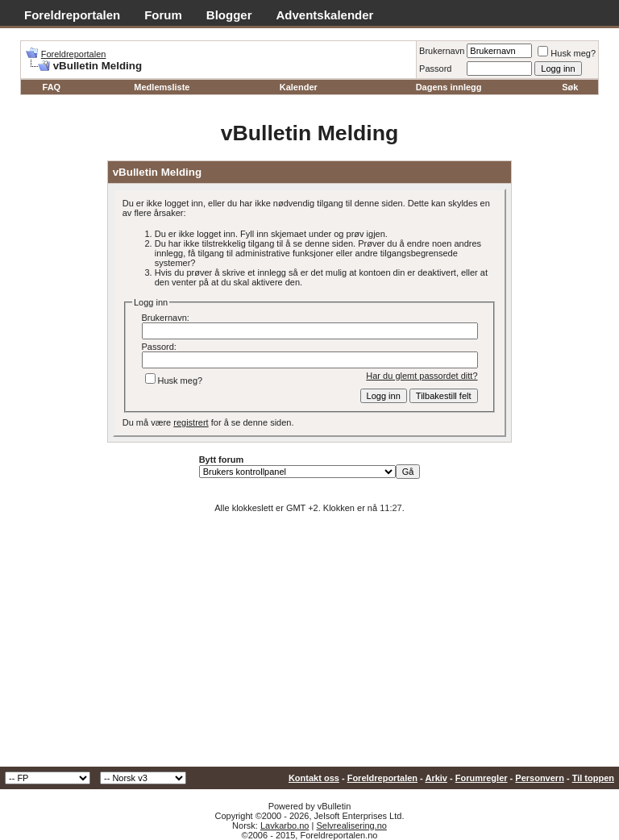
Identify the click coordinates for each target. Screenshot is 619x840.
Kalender (299, 87)
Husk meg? (567, 53)
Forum (163, 15)
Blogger (229, 15)
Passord (435, 69)
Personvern (540, 778)
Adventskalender (325, 15)
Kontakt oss (314, 778)
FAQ (52, 87)
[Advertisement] (309, 646)
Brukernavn (442, 51)
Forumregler (482, 778)
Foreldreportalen (72, 15)
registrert (191, 422)
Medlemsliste (162, 87)
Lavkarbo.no (285, 825)
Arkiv (436, 778)
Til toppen (593, 778)
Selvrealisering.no (351, 825)
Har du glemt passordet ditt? (422, 376)
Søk (570, 87)
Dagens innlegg (449, 87)
